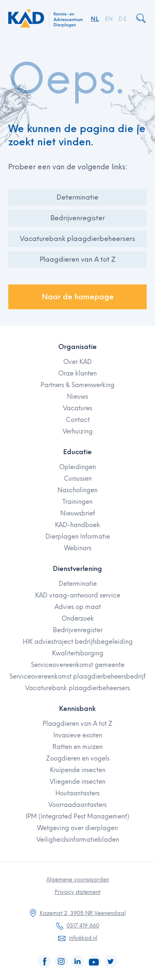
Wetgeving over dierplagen (77, 828)
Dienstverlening (77, 569)
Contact (78, 420)
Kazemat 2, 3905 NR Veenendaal (83, 913)
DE (123, 19)
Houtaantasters (77, 793)
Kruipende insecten (78, 770)
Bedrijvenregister (78, 218)
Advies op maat (78, 607)
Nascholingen (77, 490)
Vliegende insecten (77, 782)
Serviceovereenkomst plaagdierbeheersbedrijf (77, 677)
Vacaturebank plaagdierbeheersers (77, 239)
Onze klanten (77, 373)
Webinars (78, 548)
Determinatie (77, 197)
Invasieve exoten (78, 735)
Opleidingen (77, 467)
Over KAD (77, 362)
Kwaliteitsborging (78, 653)
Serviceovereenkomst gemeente (78, 665)
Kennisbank (77, 709)
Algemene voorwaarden (78, 880)
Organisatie (77, 347)
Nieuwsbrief (78, 513)
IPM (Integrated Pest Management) (77, 816)
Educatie (77, 452)
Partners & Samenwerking (77, 385)
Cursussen (78, 479)
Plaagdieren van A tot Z (78, 259)
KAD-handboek (77, 525)
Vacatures (77, 408)
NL (95, 19)
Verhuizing (77, 431)
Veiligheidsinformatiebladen (78, 840)
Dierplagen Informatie (78, 537)
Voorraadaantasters (77, 805)
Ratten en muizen (77, 747)
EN (109, 19)
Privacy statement (77, 892)
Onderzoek (78, 619)
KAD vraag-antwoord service (78, 595)
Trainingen (77, 502)
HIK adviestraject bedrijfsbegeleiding (78, 642)
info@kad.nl (83, 938)
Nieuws (77, 397)
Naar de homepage (78, 297)
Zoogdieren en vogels (78, 758)
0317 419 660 (83, 926)
